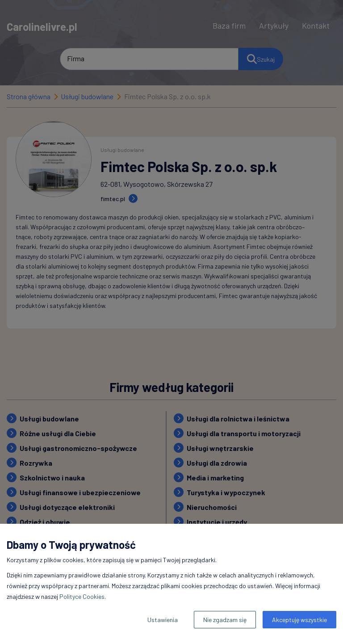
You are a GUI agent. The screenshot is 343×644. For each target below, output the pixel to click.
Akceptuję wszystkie (299, 620)
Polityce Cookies (82, 596)
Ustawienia (163, 620)
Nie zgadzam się (225, 620)
